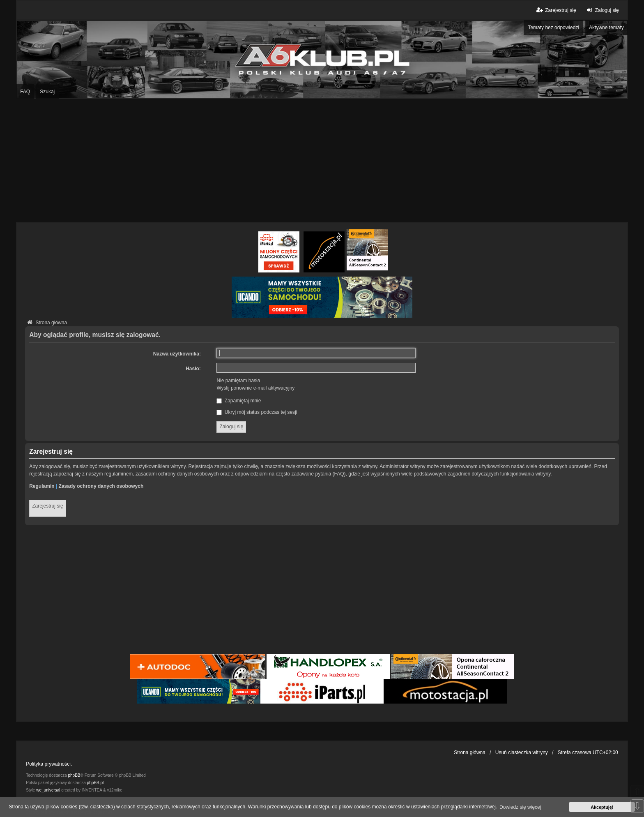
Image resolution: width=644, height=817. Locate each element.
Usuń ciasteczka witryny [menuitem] (522, 752)
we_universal (48, 790)
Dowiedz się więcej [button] (520, 807)
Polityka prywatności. (49, 764)
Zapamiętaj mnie (239, 401)
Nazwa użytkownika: (177, 354)
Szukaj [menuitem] (47, 92)
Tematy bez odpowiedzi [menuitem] (553, 28)
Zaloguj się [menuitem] (602, 10)
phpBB (74, 775)
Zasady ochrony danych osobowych (101, 486)
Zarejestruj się (47, 506)
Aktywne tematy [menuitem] (606, 28)
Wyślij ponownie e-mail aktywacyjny (255, 388)
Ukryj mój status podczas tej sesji (257, 412)
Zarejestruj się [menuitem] (555, 10)
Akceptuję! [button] (602, 807)
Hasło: (193, 369)
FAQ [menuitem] (25, 92)
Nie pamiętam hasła (238, 381)
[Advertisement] (322, 161)
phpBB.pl (95, 783)
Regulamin (42, 486)
